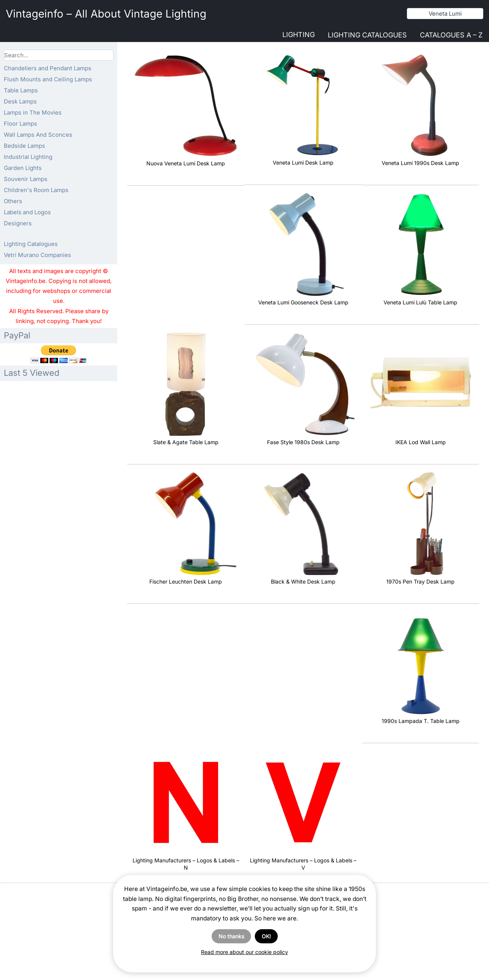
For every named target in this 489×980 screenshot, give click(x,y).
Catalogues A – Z (451, 35)
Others (13, 201)
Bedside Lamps (24, 146)
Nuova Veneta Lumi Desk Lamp (186, 163)
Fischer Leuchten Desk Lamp (186, 581)
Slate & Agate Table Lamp (186, 442)
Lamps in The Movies (33, 112)
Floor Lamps (20, 124)
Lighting (299, 35)
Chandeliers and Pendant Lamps (48, 68)
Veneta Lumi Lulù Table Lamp (420, 302)
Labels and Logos (27, 212)
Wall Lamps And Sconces (38, 135)
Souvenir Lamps (26, 179)
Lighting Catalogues (367, 35)
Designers (18, 223)
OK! (266, 936)
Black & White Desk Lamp (303, 581)
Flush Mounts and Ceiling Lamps (48, 79)
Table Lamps (21, 90)
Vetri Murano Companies (37, 255)
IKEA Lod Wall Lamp (421, 442)
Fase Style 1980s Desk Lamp (303, 442)
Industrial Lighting (28, 157)
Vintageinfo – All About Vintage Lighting (106, 14)
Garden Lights (23, 168)
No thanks (231, 936)
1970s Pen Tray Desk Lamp (420, 581)
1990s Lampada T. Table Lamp (421, 721)
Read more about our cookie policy (244, 952)
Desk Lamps (20, 101)
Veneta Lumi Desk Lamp (303, 163)
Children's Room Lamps (36, 190)
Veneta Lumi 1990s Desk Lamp (420, 163)
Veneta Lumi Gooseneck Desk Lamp (303, 302)
